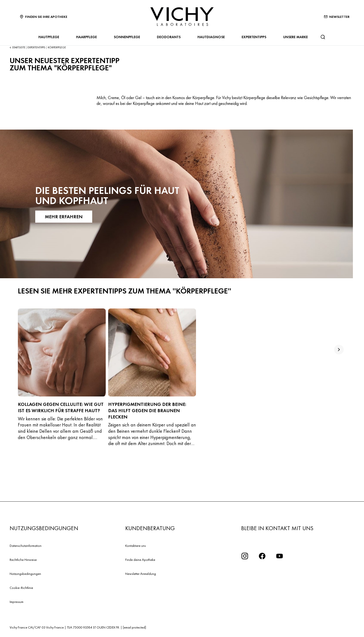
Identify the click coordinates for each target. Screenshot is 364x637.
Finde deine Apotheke (140, 560)
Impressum (17, 602)
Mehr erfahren (64, 217)
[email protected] (134, 627)
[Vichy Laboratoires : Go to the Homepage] (182, 17)
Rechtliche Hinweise (23, 560)
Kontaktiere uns (136, 546)
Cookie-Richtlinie (21, 588)
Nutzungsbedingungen (25, 574)
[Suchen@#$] (323, 37)
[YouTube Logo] (280, 556)
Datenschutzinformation (26, 546)
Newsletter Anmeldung (141, 574)
